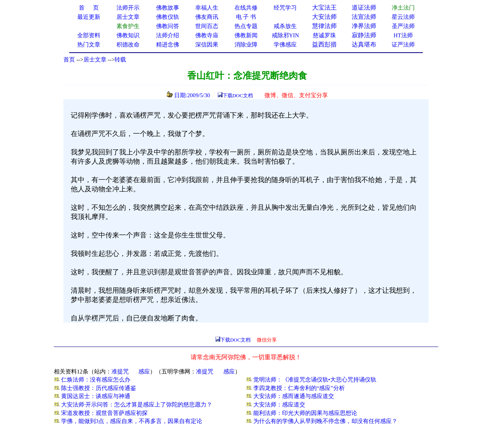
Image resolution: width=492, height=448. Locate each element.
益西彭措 (324, 44)
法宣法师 (364, 17)
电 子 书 (246, 17)
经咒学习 (285, 8)
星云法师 (403, 17)
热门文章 (89, 45)
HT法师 (403, 35)
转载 (120, 60)
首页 (69, 60)
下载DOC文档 (238, 95)
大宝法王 (324, 7)
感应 (144, 372)
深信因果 (207, 45)
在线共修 (246, 8)
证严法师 (403, 45)
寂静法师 (364, 35)
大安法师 (324, 17)
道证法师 (364, 7)
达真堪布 (364, 44)
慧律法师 (324, 26)
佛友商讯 (207, 17)
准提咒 (120, 372)
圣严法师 (403, 26)
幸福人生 (207, 8)
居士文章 (95, 60)
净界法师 (364, 26)
